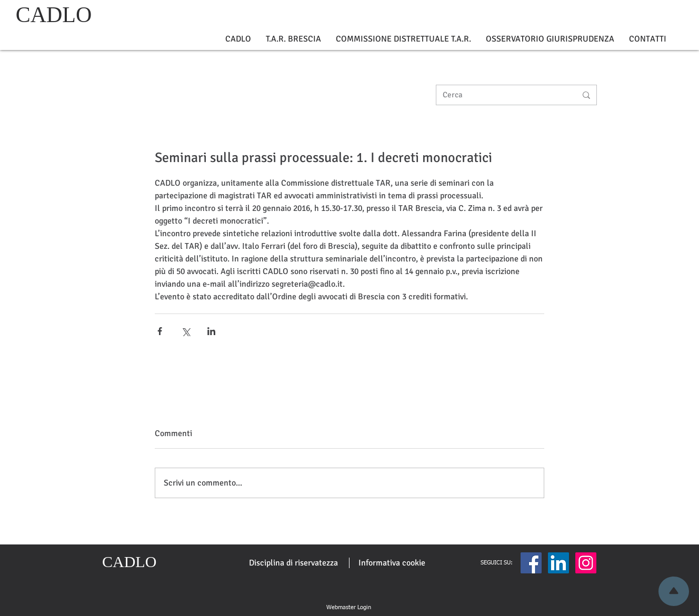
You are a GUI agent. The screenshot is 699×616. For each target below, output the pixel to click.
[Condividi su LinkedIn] (211, 331)
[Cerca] (502, 95)
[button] (238, 39)
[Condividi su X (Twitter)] (186, 331)
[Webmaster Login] (348, 608)
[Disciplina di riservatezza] (293, 563)
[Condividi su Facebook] (160, 331)
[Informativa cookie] (392, 563)
